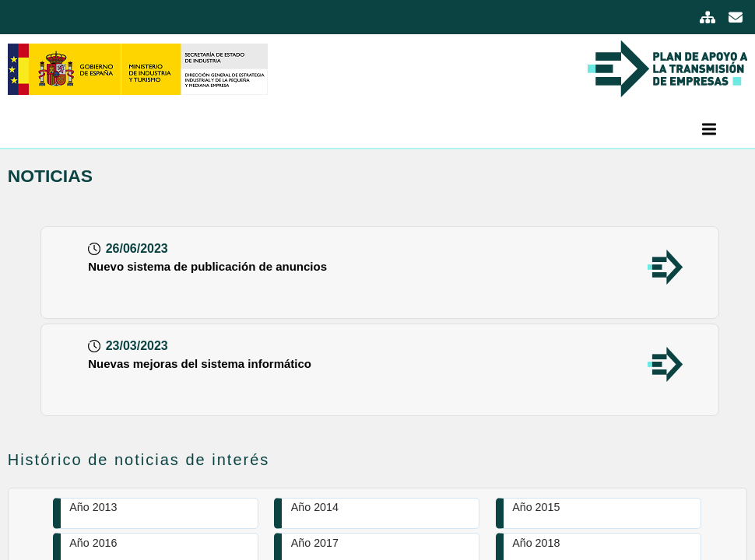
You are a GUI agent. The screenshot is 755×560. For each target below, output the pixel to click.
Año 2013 (93, 507)
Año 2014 (315, 507)
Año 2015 (536, 507)
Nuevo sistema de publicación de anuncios (207, 266)
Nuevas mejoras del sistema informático (200, 364)
